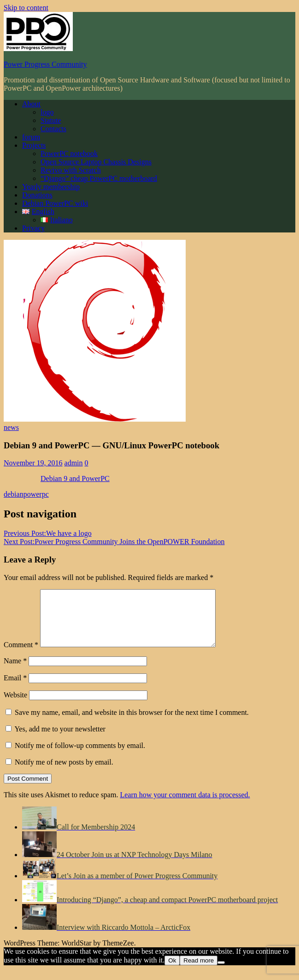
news (11, 427)
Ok (172, 971)
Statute (51, 120)
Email (15, 689)
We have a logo (48, 533)
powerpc (36, 494)
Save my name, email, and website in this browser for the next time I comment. (132, 723)
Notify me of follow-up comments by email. (80, 757)
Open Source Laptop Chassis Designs (96, 162)
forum (31, 137)
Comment (21, 656)
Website (15, 706)
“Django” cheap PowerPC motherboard (99, 178)
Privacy (33, 228)
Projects (34, 145)
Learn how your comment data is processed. (185, 806)
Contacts (53, 129)
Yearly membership (51, 187)
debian (14, 494)
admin (74, 463)
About (31, 104)
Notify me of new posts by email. (64, 773)
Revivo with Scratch (71, 170)
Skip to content (26, 8)
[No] (221, 974)
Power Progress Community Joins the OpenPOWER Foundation (114, 542)
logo (47, 112)
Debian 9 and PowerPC (75, 478)
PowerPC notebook (69, 154)
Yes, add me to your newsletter (56, 740)
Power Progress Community (45, 64)
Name (15, 672)
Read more (199, 971)
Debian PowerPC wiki (55, 203)
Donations (37, 195)
